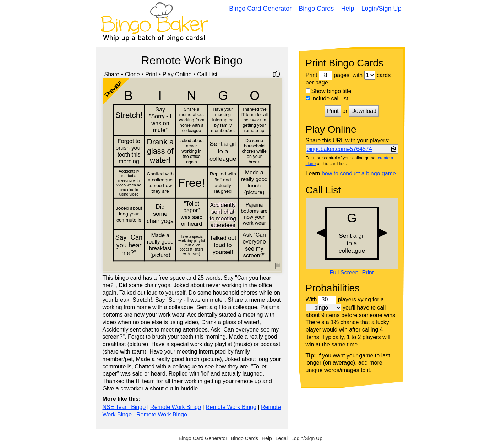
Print (151, 74)
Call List (207, 74)
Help (347, 9)
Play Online (177, 74)
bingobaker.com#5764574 (339, 149)
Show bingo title (329, 91)
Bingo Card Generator (260, 9)
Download (364, 111)
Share (112, 74)
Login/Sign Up (381, 9)
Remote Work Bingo (176, 407)
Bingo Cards (316, 9)
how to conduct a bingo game (359, 173)
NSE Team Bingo (124, 407)
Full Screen (344, 273)
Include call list (327, 99)
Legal (282, 438)
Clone (132, 74)
